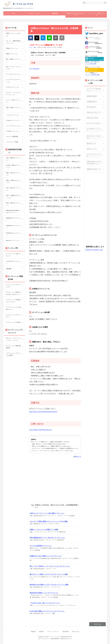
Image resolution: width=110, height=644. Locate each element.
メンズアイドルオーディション (13, 81)
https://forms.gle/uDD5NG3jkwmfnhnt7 (43, 412)
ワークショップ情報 (12, 142)
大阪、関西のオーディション (13, 159)
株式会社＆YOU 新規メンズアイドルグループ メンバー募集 (49, 585)
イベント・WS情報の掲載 (92, 75)
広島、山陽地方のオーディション (13, 197)
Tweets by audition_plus (94, 250)
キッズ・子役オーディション (13, 101)
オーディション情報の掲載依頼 (13, 347)
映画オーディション (12, 54)
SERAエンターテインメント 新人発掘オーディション (47, 513)
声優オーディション (12, 48)
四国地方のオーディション (13, 219)
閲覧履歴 (9, 269)
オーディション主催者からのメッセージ (13, 301)
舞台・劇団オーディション (13, 60)
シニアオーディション (13, 115)
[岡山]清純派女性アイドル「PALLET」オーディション (47, 538)
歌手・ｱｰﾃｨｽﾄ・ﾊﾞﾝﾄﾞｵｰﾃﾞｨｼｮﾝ (13, 68)
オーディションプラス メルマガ (14, 286)
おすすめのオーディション (13, 262)
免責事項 (41, 632)
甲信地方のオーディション (13, 234)
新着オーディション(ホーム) (14, 34)
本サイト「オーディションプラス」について (13, 339)
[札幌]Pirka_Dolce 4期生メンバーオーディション (46, 556)
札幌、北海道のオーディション (13, 181)
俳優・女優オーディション (13, 109)
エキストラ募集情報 (12, 137)
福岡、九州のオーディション (13, 174)
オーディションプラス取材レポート (13, 308)
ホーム (14, 13)
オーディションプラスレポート (13, 316)
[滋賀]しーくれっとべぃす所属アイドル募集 (44, 530)
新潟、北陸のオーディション (13, 204)
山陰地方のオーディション (13, 227)
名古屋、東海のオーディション (13, 166)
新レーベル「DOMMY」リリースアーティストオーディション (50, 566)
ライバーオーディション (13, 126)
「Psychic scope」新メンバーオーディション (45, 603)
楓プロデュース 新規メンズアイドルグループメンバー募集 (49, 574)
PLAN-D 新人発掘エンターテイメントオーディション (47, 611)
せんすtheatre (34, 69)
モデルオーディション (13, 87)
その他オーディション (13, 131)
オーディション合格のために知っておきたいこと (13, 293)
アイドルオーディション (13, 74)
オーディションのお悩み (13, 322)
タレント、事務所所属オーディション (13, 42)
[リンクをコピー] (62, 38)
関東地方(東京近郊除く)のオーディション (13, 212)
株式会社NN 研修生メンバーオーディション (44, 593)
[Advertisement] (55, 480)
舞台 (35, 47)
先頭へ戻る (98, 624)
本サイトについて (34, 13)
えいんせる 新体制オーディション (41, 546)
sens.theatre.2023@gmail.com (40, 430)
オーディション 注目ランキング (96, 14)
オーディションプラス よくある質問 (14, 354)
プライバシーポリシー (53, 632)
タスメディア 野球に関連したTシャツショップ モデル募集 (49, 521)
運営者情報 (66, 632)
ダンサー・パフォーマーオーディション (13, 94)
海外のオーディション (13, 241)
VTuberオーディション (13, 120)
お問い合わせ (76, 632)
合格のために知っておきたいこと (76, 14)
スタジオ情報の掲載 (91, 64)
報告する (78, 457)
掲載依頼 (55, 13)
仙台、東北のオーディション (13, 189)
